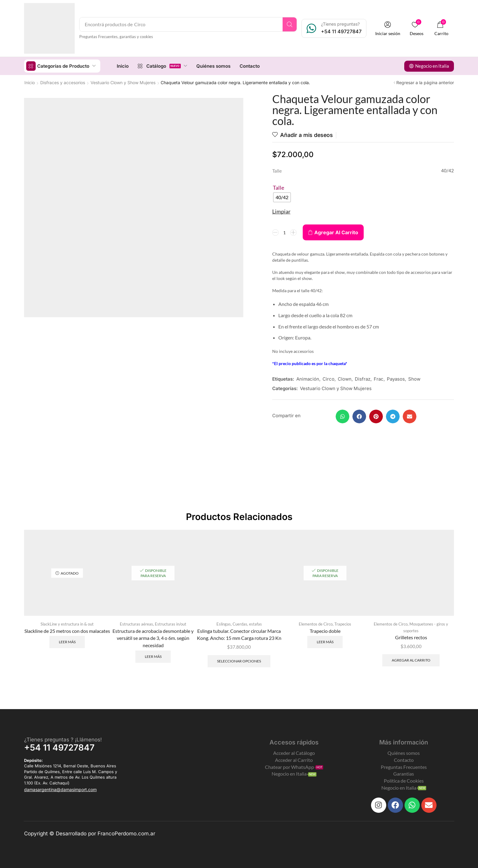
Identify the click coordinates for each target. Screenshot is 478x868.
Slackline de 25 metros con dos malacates (67, 631)
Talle (278, 188)
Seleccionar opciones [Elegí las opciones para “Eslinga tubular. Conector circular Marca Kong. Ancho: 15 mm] (239, 661)
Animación (308, 379)
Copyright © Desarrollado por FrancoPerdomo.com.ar (90, 833)
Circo (328, 379)
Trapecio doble (325, 631)
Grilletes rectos (411, 637)
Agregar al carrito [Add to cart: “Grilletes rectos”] (411, 660)
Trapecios (343, 624)
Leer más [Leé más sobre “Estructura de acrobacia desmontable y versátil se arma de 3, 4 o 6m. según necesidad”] (153, 656)
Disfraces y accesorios (63, 82)
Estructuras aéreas (136, 624)
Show (414, 379)
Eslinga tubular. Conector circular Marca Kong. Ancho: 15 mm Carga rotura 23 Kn (239, 634)
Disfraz (363, 379)
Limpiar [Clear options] (281, 211)
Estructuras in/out (171, 624)
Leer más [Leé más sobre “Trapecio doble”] (325, 642)
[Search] (290, 24)
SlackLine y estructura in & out (67, 624)
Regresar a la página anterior (425, 82)
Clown (345, 379)
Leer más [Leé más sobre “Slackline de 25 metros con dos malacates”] (67, 642)
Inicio (30, 82)
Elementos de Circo (316, 624)
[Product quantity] (284, 232)
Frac (379, 379)
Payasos (396, 379)
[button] (388, 29)
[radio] (282, 197)
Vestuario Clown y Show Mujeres (123, 82)
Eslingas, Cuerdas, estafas (239, 624)
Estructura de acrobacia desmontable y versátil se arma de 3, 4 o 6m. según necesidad (153, 638)
